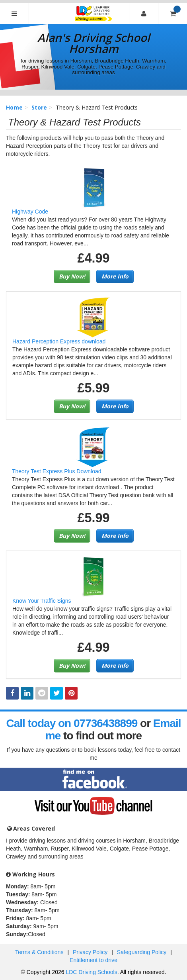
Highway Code (30, 212)
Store (39, 107)
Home (14, 107)
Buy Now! (72, 276)
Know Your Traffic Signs (42, 601)
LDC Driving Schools (91, 972)
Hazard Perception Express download (59, 341)
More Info (115, 276)
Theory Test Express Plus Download (57, 471)
